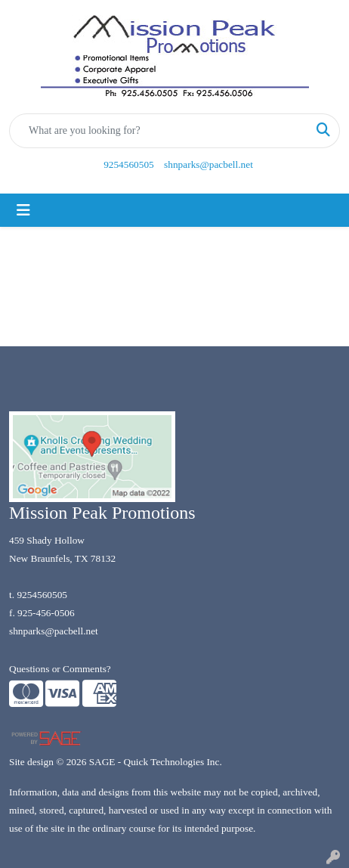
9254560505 (129, 164)
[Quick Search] (159, 131)
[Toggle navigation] (23, 210)
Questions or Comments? (60, 669)
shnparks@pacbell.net (208, 164)
